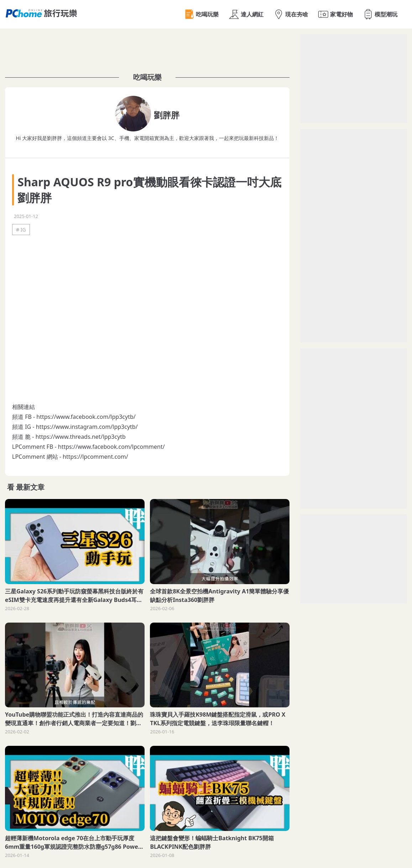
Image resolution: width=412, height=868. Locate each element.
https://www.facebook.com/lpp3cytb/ (86, 417)
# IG (21, 230)
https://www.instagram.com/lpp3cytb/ (87, 427)
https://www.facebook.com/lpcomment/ (111, 447)
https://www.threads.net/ (69, 437)
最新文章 (30, 487)
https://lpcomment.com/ (95, 457)
